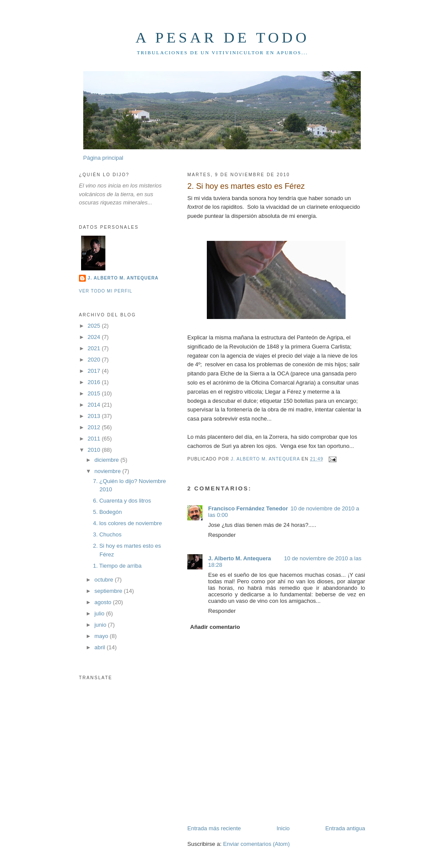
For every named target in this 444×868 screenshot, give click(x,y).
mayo (102, 636)
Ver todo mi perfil (106, 291)
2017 (95, 371)
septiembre (109, 591)
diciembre (108, 460)
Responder (222, 535)
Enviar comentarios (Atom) (256, 844)
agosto (104, 602)
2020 (95, 360)
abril (101, 647)
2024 (95, 337)
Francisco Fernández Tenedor (248, 508)
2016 (95, 382)
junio (101, 625)
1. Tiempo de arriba (117, 566)
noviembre (108, 471)
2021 (95, 348)
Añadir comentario (215, 627)
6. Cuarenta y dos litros (122, 501)
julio (100, 613)
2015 (95, 393)
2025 (95, 326)
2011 (95, 439)
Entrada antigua (345, 828)
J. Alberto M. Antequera (240, 558)
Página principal (103, 158)
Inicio (283, 828)
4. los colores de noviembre (127, 523)
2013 (95, 416)
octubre (105, 580)
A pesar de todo (222, 37)
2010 (95, 450)
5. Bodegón (107, 512)
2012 (95, 427)
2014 (95, 405)
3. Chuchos (107, 534)
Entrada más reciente (214, 828)
